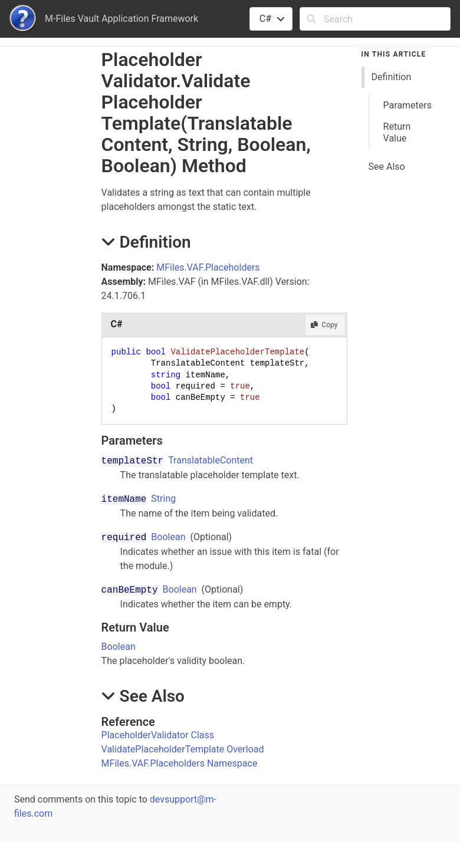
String (163, 499)
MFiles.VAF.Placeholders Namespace (180, 763)
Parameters (408, 105)
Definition (392, 77)
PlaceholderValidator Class (158, 735)
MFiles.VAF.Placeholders (208, 267)
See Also (387, 167)
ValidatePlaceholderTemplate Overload (183, 749)
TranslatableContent (211, 460)
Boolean (168, 537)
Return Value (397, 132)
